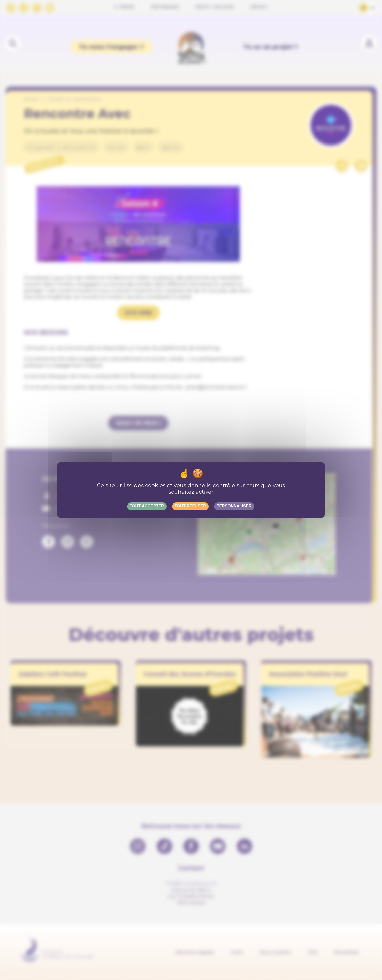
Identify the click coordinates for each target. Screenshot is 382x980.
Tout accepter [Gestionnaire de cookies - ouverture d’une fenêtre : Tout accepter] (147, 506)
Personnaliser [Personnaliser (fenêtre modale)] (234, 506)
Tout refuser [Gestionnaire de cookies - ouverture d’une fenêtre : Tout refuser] (190, 506)
